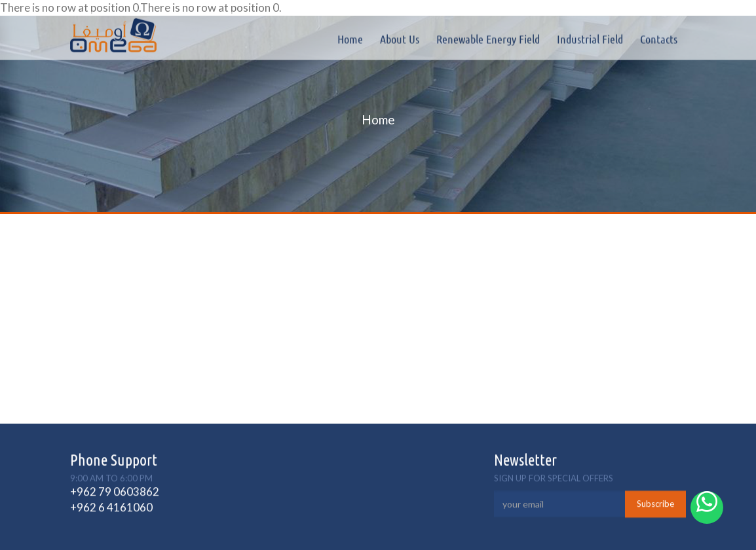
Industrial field (590, 39)
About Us (400, 39)
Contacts (659, 39)
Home (350, 39)
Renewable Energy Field (488, 39)
